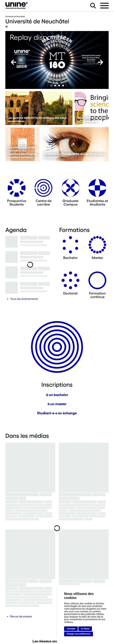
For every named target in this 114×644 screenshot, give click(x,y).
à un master (57, 404)
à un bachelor (57, 395)
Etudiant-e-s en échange (57, 413)
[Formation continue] (97, 281)
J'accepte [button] (71, 629)
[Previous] (14, 62)
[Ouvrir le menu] (104, 6)
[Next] (100, 62)
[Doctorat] (71, 281)
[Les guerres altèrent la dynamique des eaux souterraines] (39, 108)
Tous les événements (24, 299)
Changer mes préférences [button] (79, 634)
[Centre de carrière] (43, 189)
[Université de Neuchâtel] (16, 6)
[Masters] (97, 246)
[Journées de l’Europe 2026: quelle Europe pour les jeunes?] (75, 144)
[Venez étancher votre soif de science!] (92, 108)
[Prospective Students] (17, 189)
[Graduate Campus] (71, 189)
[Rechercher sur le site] (93, 6)
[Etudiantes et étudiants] (97, 189)
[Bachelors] (71, 246)
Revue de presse (21, 616)
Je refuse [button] (85, 629)
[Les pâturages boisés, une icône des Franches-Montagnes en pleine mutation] (22, 144)
